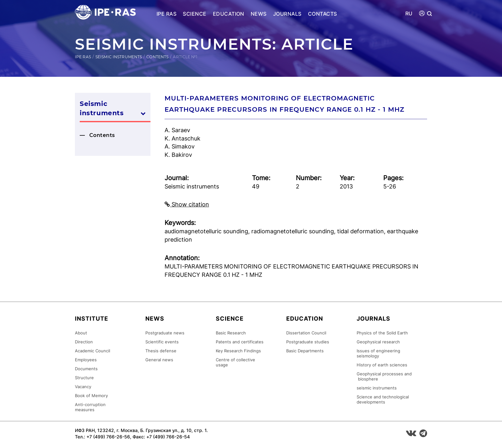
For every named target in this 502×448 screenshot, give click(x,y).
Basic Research (231, 333)
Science (194, 14)
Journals (287, 14)
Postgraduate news (165, 333)
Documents (86, 369)
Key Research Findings (238, 351)
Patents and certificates (240, 342)
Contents (157, 57)
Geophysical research (378, 342)
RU (409, 14)
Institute (92, 319)
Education (229, 14)
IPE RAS (166, 14)
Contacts (323, 14)
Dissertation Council (306, 333)
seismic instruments (377, 388)
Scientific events (162, 342)
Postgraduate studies (308, 342)
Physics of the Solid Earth (382, 333)
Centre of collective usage (235, 362)
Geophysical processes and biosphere (384, 376)
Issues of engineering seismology (378, 353)
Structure (84, 378)
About (81, 333)
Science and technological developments (383, 399)
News (259, 14)
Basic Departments (305, 351)
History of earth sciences (382, 365)
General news (159, 360)
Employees (86, 360)
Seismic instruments (119, 57)
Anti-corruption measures (90, 407)
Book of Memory (91, 396)
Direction (84, 342)
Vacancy (83, 387)
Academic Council (93, 351)
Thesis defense (161, 351)
